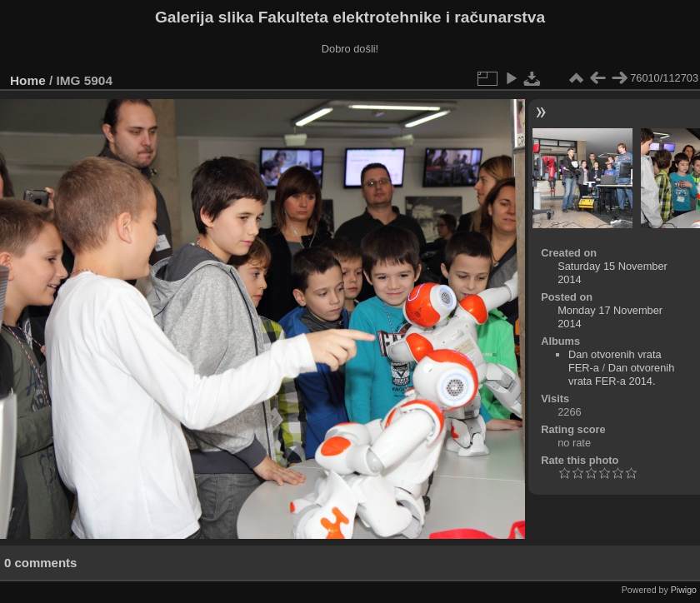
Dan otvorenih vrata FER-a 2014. (621, 374)
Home (28, 80)
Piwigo (684, 590)
